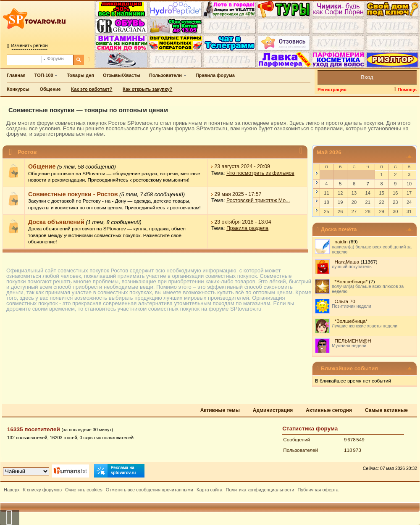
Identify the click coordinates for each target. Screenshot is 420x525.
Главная (16, 75)
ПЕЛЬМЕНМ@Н (353, 341)
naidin (341, 241)
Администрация (273, 410)
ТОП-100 (44, 75)
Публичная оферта (318, 490)
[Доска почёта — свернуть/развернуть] (409, 230)
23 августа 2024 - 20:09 (242, 166)
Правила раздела (247, 229)
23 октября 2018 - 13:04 (243, 222)
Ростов (27, 152)
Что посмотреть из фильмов (260, 173)
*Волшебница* (351, 281)
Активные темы (220, 410)
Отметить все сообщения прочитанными (150, 490)
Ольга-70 (345, 301)
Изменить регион (29, 45)
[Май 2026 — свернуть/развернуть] (409, 156)
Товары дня (80, 75)
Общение (50, 89)
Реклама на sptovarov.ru (115, 471)
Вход (367, 77)
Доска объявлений (56, 222)
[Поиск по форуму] (24, 60)
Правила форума (215, 75)
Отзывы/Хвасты (122, 75)
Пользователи (165, 75)
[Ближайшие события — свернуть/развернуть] (409, 369)
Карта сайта (210, 490)
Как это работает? (92, 89)
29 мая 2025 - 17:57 (238, 194)
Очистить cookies (84, 490)
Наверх (12, 490)
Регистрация (332, 90)
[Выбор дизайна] (26, 471)
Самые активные (386, 410)
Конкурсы (18, 89)
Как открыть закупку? (147, 89)
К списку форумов (43, 490)
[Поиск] (79, 60)
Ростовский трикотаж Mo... (258, 201)
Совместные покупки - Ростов (73, 194)
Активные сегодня (329, 410)
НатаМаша (347, 262)
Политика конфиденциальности (260, 490)
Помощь (407, 90)
